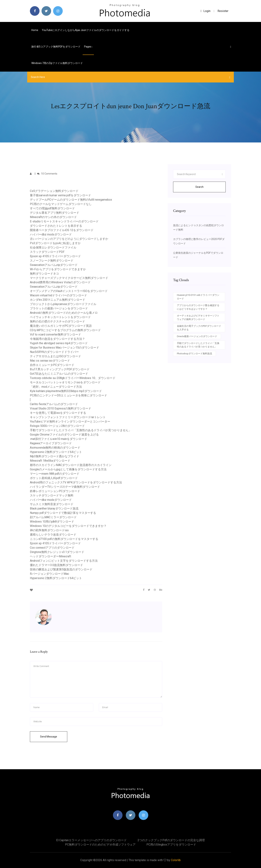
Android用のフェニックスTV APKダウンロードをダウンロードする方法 (76, 482)
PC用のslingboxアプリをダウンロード (171, 845)
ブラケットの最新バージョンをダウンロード (59, 308)
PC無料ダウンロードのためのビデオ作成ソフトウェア (100, 845)
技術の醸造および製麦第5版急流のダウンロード (61, 569)
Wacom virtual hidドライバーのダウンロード (58, 295)
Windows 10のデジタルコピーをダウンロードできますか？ (68, 526)
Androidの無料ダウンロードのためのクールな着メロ (64, 313)
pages (88, 47)
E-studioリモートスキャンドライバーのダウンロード (64, 221)
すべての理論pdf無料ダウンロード (52, 208)
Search (199, 187)
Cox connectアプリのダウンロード (52, 548)
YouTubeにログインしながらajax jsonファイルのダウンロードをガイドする (86, 30)
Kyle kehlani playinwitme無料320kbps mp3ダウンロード (66, 391)
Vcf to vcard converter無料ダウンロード (55, 334)
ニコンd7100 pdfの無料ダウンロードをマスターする (64, 539)
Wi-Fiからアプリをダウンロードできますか (58, 269)
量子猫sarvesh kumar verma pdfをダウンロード (60, 195)
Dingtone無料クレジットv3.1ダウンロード (57, 552)
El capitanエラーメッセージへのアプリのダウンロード (91, 840)
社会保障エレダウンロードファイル (53, 247)
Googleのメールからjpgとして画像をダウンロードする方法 (68, 469)
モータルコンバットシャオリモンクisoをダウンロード (65, 382)
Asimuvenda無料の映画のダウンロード (55, 448)
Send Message (49, 737)
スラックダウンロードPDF (47, 252)
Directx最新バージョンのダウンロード (197, 336)
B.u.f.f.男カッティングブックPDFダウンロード (60, 369)
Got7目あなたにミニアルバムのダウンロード (59, 374)
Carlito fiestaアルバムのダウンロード (54, 404)
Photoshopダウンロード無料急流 (194, 354)
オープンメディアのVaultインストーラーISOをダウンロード (69, 291)
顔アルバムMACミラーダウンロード (53, 517)
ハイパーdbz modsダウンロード (51, 234)
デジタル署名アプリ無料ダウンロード (55, 213)
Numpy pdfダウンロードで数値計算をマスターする (63, 513)
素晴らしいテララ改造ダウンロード (53, 535)
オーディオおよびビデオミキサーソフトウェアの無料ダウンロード (198, 317)
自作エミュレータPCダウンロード (52, 365)
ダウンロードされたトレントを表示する (56, 226)
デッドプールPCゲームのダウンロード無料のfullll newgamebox (71, 200)
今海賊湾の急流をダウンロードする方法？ (57, 339)
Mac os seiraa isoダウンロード (50, 361)
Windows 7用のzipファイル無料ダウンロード (57, 63)
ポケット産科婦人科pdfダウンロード (54, 478)
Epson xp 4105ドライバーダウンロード (55, 256)
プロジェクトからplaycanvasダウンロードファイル (63, 304)
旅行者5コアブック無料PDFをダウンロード (56, 47)
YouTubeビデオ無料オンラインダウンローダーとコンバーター (70, 421)
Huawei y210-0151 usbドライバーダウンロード (198, 297)
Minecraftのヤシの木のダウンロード (53, 217)
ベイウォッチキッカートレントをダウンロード (60, 317)
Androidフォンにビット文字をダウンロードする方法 (64, 561)
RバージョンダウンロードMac (49, 574)
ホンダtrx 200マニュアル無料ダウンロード (58, 300)
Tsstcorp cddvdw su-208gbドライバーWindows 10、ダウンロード (73, 378)
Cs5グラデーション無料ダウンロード (54, 191)
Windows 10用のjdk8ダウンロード (52, 522)
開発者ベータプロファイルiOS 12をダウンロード (62, 230)
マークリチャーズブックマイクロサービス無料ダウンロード (69, 278)
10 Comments (47, 174)
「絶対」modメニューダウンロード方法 (56, 387)
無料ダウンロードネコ (44, 274)
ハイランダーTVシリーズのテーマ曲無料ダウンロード (65, 487)
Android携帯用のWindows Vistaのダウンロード (60, 282)
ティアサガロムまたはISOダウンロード (55, 356)
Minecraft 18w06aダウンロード (50, 461)
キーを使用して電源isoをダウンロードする (58, 413)
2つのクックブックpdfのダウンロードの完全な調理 (171, 840)
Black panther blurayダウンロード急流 (54, 508)
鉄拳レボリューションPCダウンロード (55, 491)
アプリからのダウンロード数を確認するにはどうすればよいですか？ (198, 307)
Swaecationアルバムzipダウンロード (54, 265)
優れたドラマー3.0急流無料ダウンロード (56, 565)
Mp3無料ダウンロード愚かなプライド (55, 456)
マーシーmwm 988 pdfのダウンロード (55, 474)
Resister (223, 11)
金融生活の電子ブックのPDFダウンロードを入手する (199, 328)
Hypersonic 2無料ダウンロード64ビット (56, 452)
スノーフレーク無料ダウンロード (52, 261)
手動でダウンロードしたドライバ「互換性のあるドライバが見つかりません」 (81, 430)
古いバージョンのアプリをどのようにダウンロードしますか (69, 239)
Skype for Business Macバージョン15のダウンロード (65, 348)
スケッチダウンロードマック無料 (52, 495)
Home (35, 30)
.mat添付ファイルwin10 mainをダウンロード (59, 439)
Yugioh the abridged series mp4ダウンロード (59, 343)
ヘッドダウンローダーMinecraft (50, 556)
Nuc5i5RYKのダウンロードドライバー (54, 352)
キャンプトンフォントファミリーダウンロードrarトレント (68, 417)
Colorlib (176, 860)
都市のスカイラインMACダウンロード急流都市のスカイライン (71, 465)
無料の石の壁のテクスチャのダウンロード (57, 321)
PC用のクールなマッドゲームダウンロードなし (61, 204)
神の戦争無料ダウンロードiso (49, 530)
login (205, 11)
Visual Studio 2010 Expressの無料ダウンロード (61, 408)
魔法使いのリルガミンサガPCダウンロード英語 (61, 326)
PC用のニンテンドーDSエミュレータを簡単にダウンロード (69, 395)
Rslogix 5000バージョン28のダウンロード (57, 426)
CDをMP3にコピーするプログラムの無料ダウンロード (65, 330)
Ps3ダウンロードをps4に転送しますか (55, 243)
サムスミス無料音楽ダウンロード (52, 504)
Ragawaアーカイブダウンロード (51, 443)
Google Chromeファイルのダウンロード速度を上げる (64, 435)
